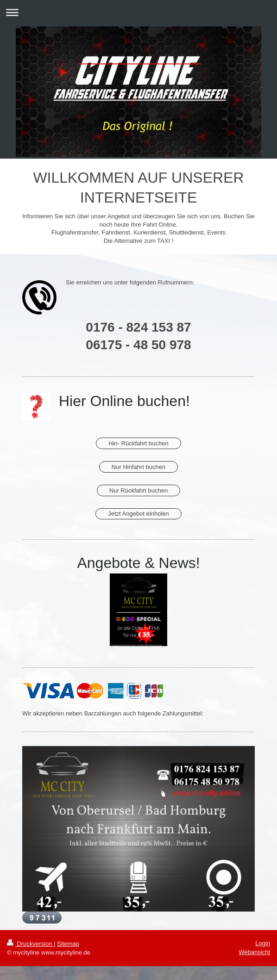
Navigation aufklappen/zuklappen (138, 12)
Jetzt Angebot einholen (138, 514)
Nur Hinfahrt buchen (138, 467)
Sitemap (68, 944)
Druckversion (30, 944)
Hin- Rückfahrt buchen (138, 443)
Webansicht (254, 952)
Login (263, 943)
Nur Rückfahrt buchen (138, 490)
